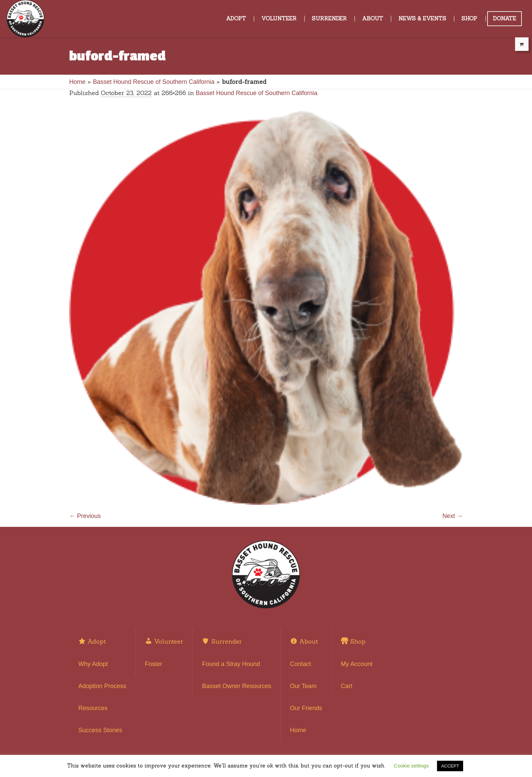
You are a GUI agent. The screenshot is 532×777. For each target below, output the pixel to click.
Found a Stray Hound (231, 664)
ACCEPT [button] (450, 766)
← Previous (85, 516)
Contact (301, 664)
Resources (93, 708)
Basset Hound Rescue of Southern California (154, 82)
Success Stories (100, 730)
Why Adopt (93, 664)
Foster (154, 664)
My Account (357, 664)
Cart (347, 686)
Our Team (303, 686)
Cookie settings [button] (411, 766)
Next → (453, 516)
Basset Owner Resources (236, 686)
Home (77, 82)
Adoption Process (102, 686)
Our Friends (306, 708)
